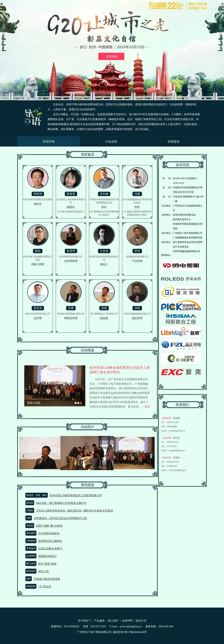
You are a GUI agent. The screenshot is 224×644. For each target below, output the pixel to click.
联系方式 (141, 621)
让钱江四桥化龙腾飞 (50, 549)
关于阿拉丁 (84, 621)
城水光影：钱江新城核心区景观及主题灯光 (61, 503)
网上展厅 (113, 621)
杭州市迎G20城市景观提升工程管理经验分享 (76, 495)
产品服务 (99, 621)
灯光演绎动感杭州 (49, 533)
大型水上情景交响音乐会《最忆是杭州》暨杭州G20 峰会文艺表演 (74, 511)
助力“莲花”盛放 (47, 564)
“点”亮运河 (45, 587)
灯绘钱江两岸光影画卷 (47, 579)
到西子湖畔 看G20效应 (49, 526)
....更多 (146, 407)
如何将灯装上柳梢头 (50, 541)
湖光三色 (44, 571)
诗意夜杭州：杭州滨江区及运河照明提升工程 (60, 518)
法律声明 (127, 621)
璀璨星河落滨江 (48, 556)
